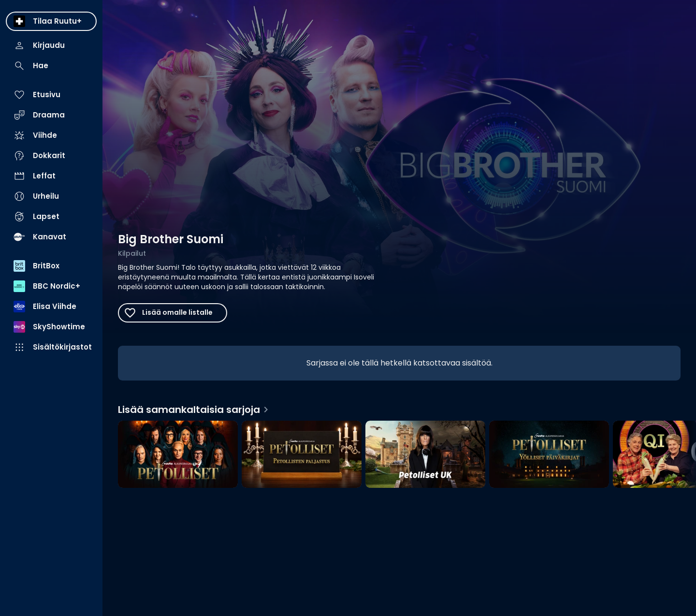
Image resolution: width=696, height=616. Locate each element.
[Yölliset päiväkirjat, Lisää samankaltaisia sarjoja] (549, 455)
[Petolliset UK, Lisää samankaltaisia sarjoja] (425, 455)
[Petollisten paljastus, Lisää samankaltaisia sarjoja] (302, 455)
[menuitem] (51, 21)
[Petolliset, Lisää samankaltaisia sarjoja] (178, 455)
